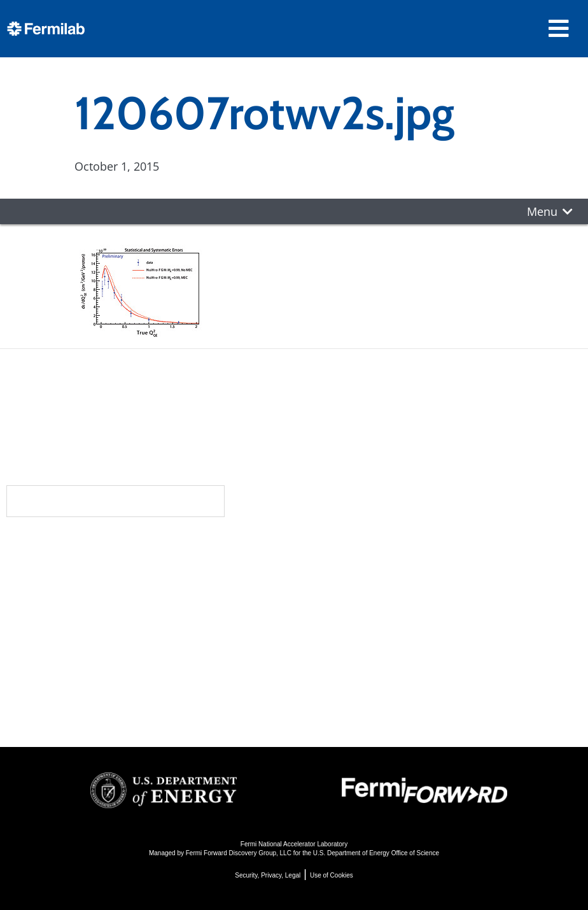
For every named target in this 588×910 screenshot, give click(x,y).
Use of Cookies (332, 875)
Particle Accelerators (358, 605)
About (126, 548)
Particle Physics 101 (355, 656)
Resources (143, 650)
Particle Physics (343, 587)
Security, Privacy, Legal (268, 875)
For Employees (146, 672)
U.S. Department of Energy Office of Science (376, 853)
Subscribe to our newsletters (115, 501)
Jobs (115, 707)
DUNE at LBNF (340, 570)
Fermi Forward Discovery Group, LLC (239, 853)
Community (142, 573)
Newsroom (142, 599)
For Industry (139, 689)
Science (326, 548)
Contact (134, 624)
